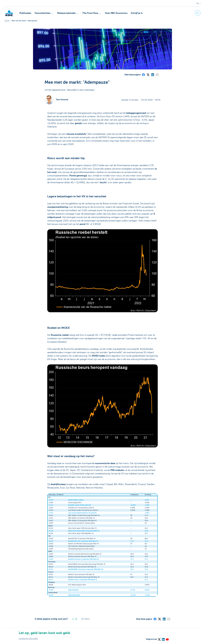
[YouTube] (167, 638)
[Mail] (157, 75)
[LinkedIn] (152, 75)
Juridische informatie (28, 639)
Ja (75, 619)
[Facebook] (143, 75)
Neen (85, 619)
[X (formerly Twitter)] (148, 75)
